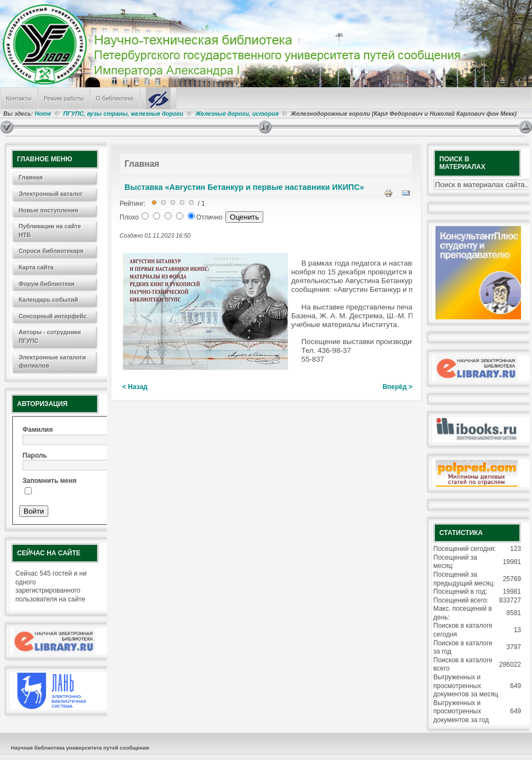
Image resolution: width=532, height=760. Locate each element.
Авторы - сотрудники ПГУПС (50, 336)
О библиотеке (115, 98)
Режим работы (64, 98)
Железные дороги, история (237, 114)
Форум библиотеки (47, 284)
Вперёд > (397, 387)
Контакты (19, 98)
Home (43, 114)
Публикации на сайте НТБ (50, 230)
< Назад (135, 387)
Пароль (35, 455)
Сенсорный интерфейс (53, 316)
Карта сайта (36, 267)
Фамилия (38, 430)
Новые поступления (49, 210)
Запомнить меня (50, 481)
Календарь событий (48, 300)
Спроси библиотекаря (51, 251)
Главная (31, 177)
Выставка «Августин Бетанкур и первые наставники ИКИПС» (244, 187)
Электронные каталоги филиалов (52, 362)
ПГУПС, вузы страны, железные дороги (123, 114)
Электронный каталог (50, 194)
